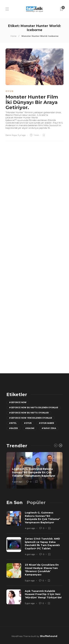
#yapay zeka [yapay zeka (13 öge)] (49, 428)
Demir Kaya (11, 135)
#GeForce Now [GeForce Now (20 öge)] (18, 402)
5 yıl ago (22, 135)
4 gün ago (17, 482)
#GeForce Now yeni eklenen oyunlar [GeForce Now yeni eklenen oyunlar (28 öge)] (31, 418)
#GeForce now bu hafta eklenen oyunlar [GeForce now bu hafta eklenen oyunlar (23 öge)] (34, 408)
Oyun (10, 91)
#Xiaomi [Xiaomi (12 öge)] (30, 428)
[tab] (15, 502)
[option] (34, 470)
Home (13, 36)
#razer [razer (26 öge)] (13, 428)
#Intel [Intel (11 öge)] (13, 423)
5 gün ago (30, 581)
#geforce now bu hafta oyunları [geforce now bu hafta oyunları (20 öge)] (29, 413)
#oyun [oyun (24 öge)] (28, 423)
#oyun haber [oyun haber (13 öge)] (46, 423)
